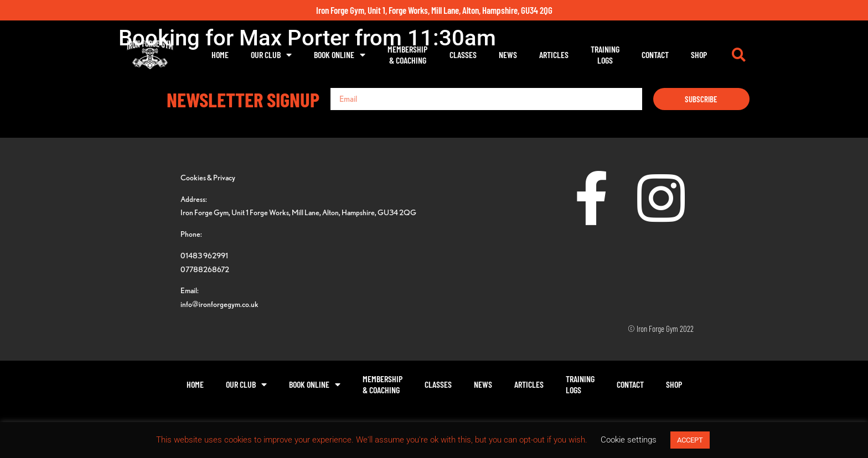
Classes (463, 54)
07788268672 (205, 269)
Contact (655, 54)
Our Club (271, 55)
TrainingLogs (605, 54)
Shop (699, 54)
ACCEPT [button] (690, 440)
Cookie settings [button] (629, 440)
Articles (554, 54)
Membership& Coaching (407, 54)
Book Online (340, 55)
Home (220, 54)
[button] (738, 55)
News (508, 54)
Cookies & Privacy (208, 177)
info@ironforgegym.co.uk (219, 304)
